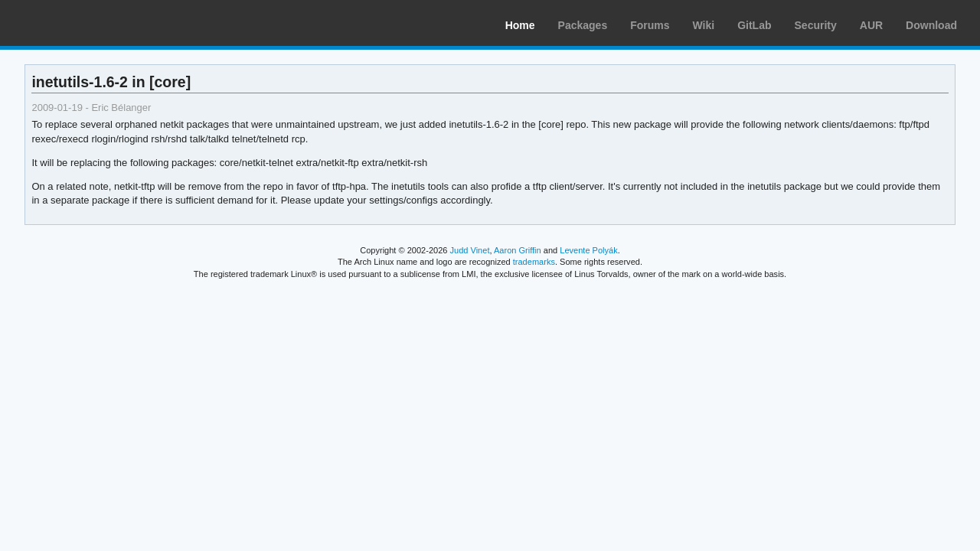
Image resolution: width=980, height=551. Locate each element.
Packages (583, 25)
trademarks (534, 262)
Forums (650, 25)
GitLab (754, 25)
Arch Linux (84, 23)
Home (520, 25)
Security (816, 25)
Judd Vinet (470, 250)
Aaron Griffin (518, 250)
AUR (871, 25)
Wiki (704, 25)
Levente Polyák (588, 250)
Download (931, 25)
